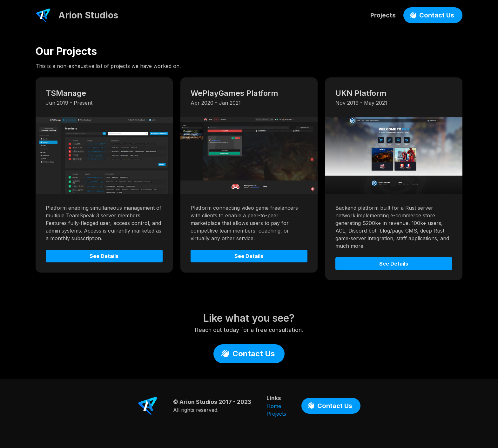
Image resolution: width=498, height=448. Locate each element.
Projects (383, 15)
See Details (104, 256)
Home (274, 406)
